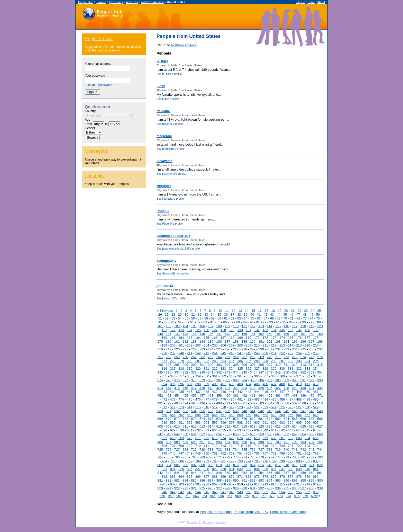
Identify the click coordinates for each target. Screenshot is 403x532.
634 (215, 430)
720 (282, 446)
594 (206, 423)
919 (316, 484)
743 (312, 450)
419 (211, 388)
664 (303, 434)
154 (278, 334)
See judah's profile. (168, 99)
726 (168, 450)
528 (307, 407)
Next (314, 496)
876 (282, 477)
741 (295, 450)
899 (312, 480)
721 (291, 446)
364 (240, 376)
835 (265, 469)
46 (292, 314)
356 (173, 376)
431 (312, 388)
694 (227, 442)
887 (211, 480)
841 (316, 469)
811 (227, 465)
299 (185, 365)
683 (299, 438)
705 (320, 442)
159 (320, 334)
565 (291, 415)
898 (303, 480)
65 (252, 318)
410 (299, 384)
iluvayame (164, 161)
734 (236, 450)
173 (274, 338)
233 (286, 349)
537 (219, 411)
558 (232, 415)
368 (274, 376)
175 (291, 338)
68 (272, 318)
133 (265, 330)
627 (320, 426)
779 (286, 457)
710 (198, 446)
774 (244, 457)
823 (164, 469)
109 (227, 326)
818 (286, 465)
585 (295, 419)
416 (185, 388)
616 (227, 426)
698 (261, 442)
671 (198, 438)
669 (181, 438)
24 (313, 311)
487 (291, 399)
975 (297, 496)
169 (240, 338)
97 (297, 322)
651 (194, 434)
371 (299, 376)
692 (211, 442)
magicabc (164, 136)
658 (253, 434)
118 (303, 326)
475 (190, 399)
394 (164, 384)
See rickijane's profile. (170, 124)
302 (211, 365)
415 (177, 388)
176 (299, 338)
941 (173, 492)
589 (164, 423)
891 (244, 480)
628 (164, 430)
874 (265, 477)
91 (258, 322)
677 (248, 438)
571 (177, 419)
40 (252, 314)
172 (265, 338)
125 (198, 330)
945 (206, 492)
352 (303, 372)
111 (244, 326)
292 (291, 361)
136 (291, 330)
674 (223, 438)
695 (236, 442)
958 (316, 492)
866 (198, 477)
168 (232, 338)
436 (190, 392)
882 (168, 480)
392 (312, 380)
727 (177, 450)
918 (307, 484)
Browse (101, 2)
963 (196, 496)
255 (307, 353)
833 (248, 469)
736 (253, 450)
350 (286, 372)
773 (236, 457)
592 (190, 423)
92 (264, 322)
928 (227, 488)
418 (202, 388)
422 (236, 388)
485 (274, 399)
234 (295, 349)
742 (303, 450)
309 (269, 365)
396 (181, 384)
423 (244, 388)
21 (293, 311)
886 (202, 480)
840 (307, 469)
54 (180, 318)
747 (181, 453)
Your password (95, 76)
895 (278, 480)
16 (260, 311)
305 (236, 365)
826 (190, 469)
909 (232, 484)
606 (307, 423)
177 (307, 338)
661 (278, 434)
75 (318, 318)
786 (181, 461)
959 (162, 496)
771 (219, 457)
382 (227, 380)
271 (278, 357)
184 (202, 342)
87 (232, 322)
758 (274, 453)
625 (303, 426)
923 (185, 488)
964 (204, 496)
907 (215, 484)
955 (291, 492)
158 (312, 334)
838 (291, 469)
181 (177, 342)
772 (227, 457)
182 (185, 342)
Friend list (95, 176)
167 (223, 338)
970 (255, 496)
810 (219, 465)
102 (168, 326)
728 (185, 450)
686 (160, 442)
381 (219, 380)
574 (202, 419)
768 (194, 457)
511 (164, 407)
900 (320, 480)
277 (164, 361)
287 (248, 361)
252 (282, 353)
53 (173, 318)
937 (303, 488)
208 (240, 345)
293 (299, 361)
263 (211, 357)
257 (160, 357)
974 (288, 496)
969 (246, 496)
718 (265, 446)
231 (269, 349)
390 (295, 380)
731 (211, 450)
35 (219, 314)
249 (257, 353)
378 (194, 380)
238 (164, 353)
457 (202, 396)
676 (240, 438)
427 (278, 388)
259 (177, 357)
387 (269, 380)
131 (248, 330)
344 (236, 372)
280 (190, 361)
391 (303, 380)
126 (206, 330)
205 (215, 345)
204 (206, 345)
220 (177, 349)
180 (168, 342)
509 (312, 403)
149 (236, 334)
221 (185, 349)
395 (173, 384)
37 (232, 314)
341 (211, 372)
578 (236, 419)
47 (298, 314)
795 (257, 461)
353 (312, 372)
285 (232, 361)
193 (278, 342)
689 (185, 442)
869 (223, 477)
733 (227, 450)
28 (173, 314)
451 (316, 392)
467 (286, 396)
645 (307, 430)
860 (312, 473)
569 (160, 419)
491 (160, 403)
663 (295, 434)
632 (198, 430)
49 (312, 314)
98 (304, 322)
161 (173, 338)
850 (227, 473)
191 (261, 342)
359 (198, 376)
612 (194, 426)
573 (194, 419)
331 (291, 369)
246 (232, 353)
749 (198, 453)
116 (286, 326)
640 (265, 430)
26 (160, 314)
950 (248, 492)
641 (274, 430)
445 (265, 392)
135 (282, 330)
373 (316, 376)
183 (194, 342)
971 (263, 496)
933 (269, 488)
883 (177, 480)
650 (185, 434)
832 (240, 469)
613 (202, 426)
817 (278, 465)
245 (223, 353)
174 (282, 338)
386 (261, 380)
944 (198, 492)
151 (253, 334)
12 (233, 311)
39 (246, 314)
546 (295, 411)
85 (218, 322)
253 (291, 353)
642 (282, 430)
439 (215, 392)
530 (160, 411)
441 (232, 392)
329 (274, 369)
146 (211, 334)
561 (257, 415)
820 (303, 465)
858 (295, 473)
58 (206, 318)
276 (320, 357)
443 (248, 392)
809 (211, 465)
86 (225, 322)
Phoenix (163, 211)
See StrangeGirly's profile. (173, 273)
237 (320, 349)
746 (173, 453)
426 (269, 388)
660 (269, 434)
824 (173, 469)
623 (286, 426)
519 (232, 407)
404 (248, 384)
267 (244, 357)
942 (181, 492)
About (321, 2)
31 (193, 314)
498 (219, 403)
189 (244, 342)
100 (318, 322)
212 (274, 345)
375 (168, 380)
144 (194, 334)
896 (286, 480)
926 (211, 488)
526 (291, 407)
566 (299, 415)
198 (320, 342)
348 (269, 372)
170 (248, 338)
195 (295, 342)
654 (219, 434)
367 (265, 376)
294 (307, 361)
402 (232, 384)
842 (160, 473)
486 (282, 399)
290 (274, 361)
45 (285, 314)
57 (199, 318)
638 (248, 430)
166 (215, 338)
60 (219, 318)
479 (223, 399)
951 (257, 492)
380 (211, 380)
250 (265, 353)
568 (316, 415)
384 (244, 380)
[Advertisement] (114, 290)
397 (190, 384)
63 (239, 318)
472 (164, 399)
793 (240, 461)
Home (311, 2)
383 (236, 380)
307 (253, 365)
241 (190, 353)
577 (227, 419)
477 (206, 399)
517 (215, 407)
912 (257, 484)
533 (185, 411)
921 (168, 488)
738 (269, 450)
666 (320, 434)
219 (168, 349)
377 (185, 380)
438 (206, 392)
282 (206, 361)
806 (185, 465)
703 (303, 442)
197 (312, 342)
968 (238, 496)
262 (202, 357)
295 (316, 361)
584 (286, 419)
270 (269, 357)
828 (206, 469)
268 (253, 357)
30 (186, 314)
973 (280, 496)
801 (307, 461)
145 (202, 334)
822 (320, 465)
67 (265, 318)
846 (194, 473)
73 (305, 318)
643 (291, 430)
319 (190, 369)
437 (198, 392)
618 (244, 426)
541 (253, 411)
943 (190, 492)
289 (265, 361)
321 (206, 369)
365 (248, 376)
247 (240, 353)
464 (261, 396)
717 (257, 446)
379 (202, 380)
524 (274, 407)
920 (160, 488)
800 (299, 461)
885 (194, 480)
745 (164, 453)
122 (173, 330)
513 (181, 407)
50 (318, 314)
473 (173, 399)
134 (274, 330)
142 (177, 334)
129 (232, 330)
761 (299, 453)
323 (223, 369)
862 (164, 477)
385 (253, 380)
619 (253, 426)
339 (194, 372)
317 (173, 369)
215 (299, 345)
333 (307, 369)
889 (227, 480)
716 (248, 446)
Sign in (301, 2)
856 (278, 473)
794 (248, 461)
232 (278, 349)
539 (236, 411)
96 (291, 322)
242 (198, 353)
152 (261, 334)
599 (248, 423)
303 (219, 365)
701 (286, 442)
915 (282, 484)
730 (202, 450)
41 (259, 314)
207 (232, 345)
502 (253, 403)
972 (272, 496)
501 (244, 403)
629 (173, 430)
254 (299, 353)
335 (160, 372)
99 (310, 322)
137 (299, 330)
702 (295, 442)
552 (181, 415)
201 (181, 345)
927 (219, 488)
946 (215, 492)
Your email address (98, 64)
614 (211, 426)
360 (206, 376)
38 (239, 314)
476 (198, 399)
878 (299, 477)
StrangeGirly (166, 261)
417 (194, 388)
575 (211, 419)
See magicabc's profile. (171, 149)
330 (282, 369)
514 (190, 407)
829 (215, 469)
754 (240, 453)
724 (316, 446)
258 (168, 357)
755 (248, 453)
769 (202, 457)
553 (190, 415)
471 (320, 396)
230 (261, 349)
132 (257, 330)
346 (253, 372)
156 (295, 334)
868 (215, 477)
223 (202, 349)
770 (211, 457)
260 (185, 357)
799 (291, 461)
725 (160, 450)
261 (194, 357)
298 (177, 365)
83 (205, 322)
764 (160, 457)
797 (274, 461)
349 (278, 372)
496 (202, 403)
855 (269, 473)
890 (236, 480)
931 (253, 488)
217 (316, 345)
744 (320, 450)
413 (160, 388)
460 (227, 396)
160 (164, 338)
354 (320, 372)
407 (274, 384)
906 (206, 484)
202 (190, 345)
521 (248, 407)
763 (316, 453)
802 (316, 461)
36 (226, 314)
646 (316, 430)
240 (181, 353)
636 (232, 430)
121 (164, 330)
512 (173, 407)
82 (199, 322)
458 (211, 396)
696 (244, 442)
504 (269, 403)
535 (202, 411)
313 (303, 365)
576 (219, 419)
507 (295, 403)
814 (253, 465)
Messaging (96, 151)
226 (227, 349)
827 (198, 469)
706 (164, 446)
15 (253, 311)
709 (190, 446)
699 (269, 442)
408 (282, 384)
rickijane (163, 111)
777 (269, 457)
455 (185, 396)
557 (223, 415)
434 (173, 392)
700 (278, 442)
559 (240, 415)
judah (161, 86)
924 (194, 488)
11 (227, 311)
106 (202, 326)
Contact (221, 522)
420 (219, 388)
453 (168, 396)
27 (167, 314)
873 (257, 477)
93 (271, 322)
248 (248, 353)
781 (303, 457)
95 (284, 322)
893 (261, 480)
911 (248, 484)
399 (206, 384)
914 (274, 484)
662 (286, 434)
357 (181, 376)
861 (320, 473)
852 (244, 473)
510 (320, 403)
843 (168, 473)
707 (173, 446)
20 (286, 311)
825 (181, 469)
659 (261, 434)
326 (248, 369)
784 (164, 461)
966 (221, 496)
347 (261, 372)
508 (303, 403)
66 (259, 318)
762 (307, 453)
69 (279, 318)
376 (177, 380)
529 (316, 407)
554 (198, 415)
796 (265, 461)
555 (206, 415)
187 (227, 342)
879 (307, 477)
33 (206, 314)
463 (253, 396)
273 (295, 357)
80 (186, 322)
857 (286, 473)
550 (164, 415)
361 (215, 376)
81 (192, 322)
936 (295, 488)
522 (257, 407)
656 (236, 434)
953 (274, 492)
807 (194, 465)
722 (299, 446)
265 (227, 357)
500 (236, 403)
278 (173, 361)
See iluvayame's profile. (171, 174)
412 (316, 384)
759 (282, 453)
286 (240, 361)
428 (286, 388)
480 (232, 399)
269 (261, 357)
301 (202, 365)
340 (202, 372)
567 (307, 415)
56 (193, 318)
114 (269, 326)
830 (223, 469)
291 (282, 361)
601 (265, 423)
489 (307, 399)
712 (215, 446)
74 (312, 318)
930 (244, 488)
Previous (167, 311)
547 (303, 411)
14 (247, 311)
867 (206, 477)
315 (320, 365)
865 (190, 477)
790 (215, 461)
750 (206, 453)
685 (316, 438)
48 (305, 314)
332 (299, 369)
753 (232, 453)
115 (278, 326)
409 (291, 384)
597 (232, 423)
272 (286, 357)
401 (223, 384)
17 (267, 311)
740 (286, 450)
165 (206, 338)
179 (160, 342)
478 (215, 399)
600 (257, 423)
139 (316, 330)
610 (177, 426)
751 (215, 453)
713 (223, 446)
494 (185, 403)
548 (312, 411)
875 (274, 477)
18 (273, 311)
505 (278, 403)
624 (295, 426)
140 (160, 334)
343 (227, 372)
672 (206, 438)
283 (215, 361)
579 (244, 419)
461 (236, 396)
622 (278, 426)
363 (232, 376)
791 (223, 461)
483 (257, 399)
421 (227, 388)
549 (320, 411)
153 (269, 334)
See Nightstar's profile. (171, 199)
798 (282, 461)
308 (261, 365)
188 (236, 342)
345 (244, 372)
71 (292, 318)
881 (160, 480)
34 (213, 314)
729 (194, 450)
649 (177, 434)
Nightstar (164, 186)
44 (279, 314)
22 (299, 311)
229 (253, 349)
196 (303, 342)
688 (177, 442)
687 (168, 442)
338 (185, 372)
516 (206, 407)
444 (257, 392)
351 (295, 372)
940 (164, 492)
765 (168, 457)
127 (215, 330)
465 (269, 396)
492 (168, 403)
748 (190, 453)
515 (198, 407)
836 (274, 469)
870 (232, 477)
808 (202, 465)
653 (211, 434)
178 (316, 338)
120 (320, 326)
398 (198, 384)
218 (160, 349)
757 (265, 453)
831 (232, 469)
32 (199, 314)
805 (177, 465)
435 (181, 392)
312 (295, 365)
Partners (208, 522)
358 (190, 376)
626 (312, 426)
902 (173, 484)
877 (291, 477)
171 (257, 338)
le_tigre (162, 61)
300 (194, 365)
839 (299, 469)
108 (219, 326)
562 (265, 415)
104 (185, 326)
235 (303, 349)
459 (219, 396)
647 (160, 434)
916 (291, 484)
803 (160, 465)
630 (181, 430)
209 (248, 345)
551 (173, 415)
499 (227, 403)
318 (181, 369)
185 (211, 342)
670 (190, 438)
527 (299, 407)
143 (185, 334)
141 (168, 334)
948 (232, 492)
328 (265, 369)
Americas (132, 2)
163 (190, 338)
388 (278, 380)
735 (244, 450)
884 (185, 480)
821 (312, 465)
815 (261, 465)
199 (164, 345)
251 (274, 353)
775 (253, 457)
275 (312, 357)
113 (261, 326)
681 (282, 438)
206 (223, 345)
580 (253, 419)
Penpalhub (194, 522)
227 (236, 349)
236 (312, 349)
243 (206, 353)
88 (238, 322)
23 (306, 311)
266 (236, 357)
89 (245, 322)
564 (282, 415)
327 (257, 369)
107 (211, 326)
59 (213, 318)
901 (164, 484)
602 (274, 423)
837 (282, 469)
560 (248, 415)
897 (295, 480)
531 (168, 411)
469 (303, 396)
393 (320, 380)
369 (282, 376)
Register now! (99, 39)
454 (177, 396)
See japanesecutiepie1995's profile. (178, 249)
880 (316, 477)
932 (261, 488)
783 (320, 457)
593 (198, 423)
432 (320, 388)
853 (253, 473)
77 (166, 322)
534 (194, 411)
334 (316, 369)
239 (173, 353)
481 (240, 399)
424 (253, 388)
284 (223, 361)
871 (240, 477)
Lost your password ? (99, 85)
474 (181, 399)
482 (248, 399)
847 (202, 473)
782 (312, 457)
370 (291, 376)
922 (177, 488)
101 (160, 326)
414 (168, 388)
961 (179, 496)
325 (240, 369)
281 (198, 361)
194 (286, 342)
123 (181, 330)
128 (223, 330)
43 (272, 314)
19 (280, 311)
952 (265, 492)
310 (278, 365)
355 (164, 376)
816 (269, 465)
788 (198, 461)
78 (172, 322)
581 (261, 419)
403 (240, 384)
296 (160, 365)
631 (190, 430)
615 (219, 426)
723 (307, 446)
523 (265, 407)
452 (160, 396)
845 (185, 473)
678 (257, 438)
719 (274, 446)
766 (177, 457)
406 (265, 384)
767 (185, 457)
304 (227, 365)
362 (223, 376)
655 (227, 434)
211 (265, 345)
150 (244, 334)
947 (223, 492)
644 (299, 430)
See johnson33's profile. (171, 298)
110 (236, 326)
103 (177, 326)
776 (261, 457)
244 (215, 353)
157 (303, 334)
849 (219, 473)
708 (181, 446)
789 (206, 461)
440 (223, 392)
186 (219, 342)
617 (236, 426)
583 (278, 419)
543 (269, 411)
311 (286, 365)
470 (312, 396)
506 (286, 403)
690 (194, 442)
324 (232, 369)
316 (164, 369)
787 (190, 461)
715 (240, 446)
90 (251, 322)
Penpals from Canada (216, 512)
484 (265, 399)
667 (164, 438)
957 (307, 492)
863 (173, 477)
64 (246, 318)
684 (307, 438)
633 (206, 430)
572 (185, 419)
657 (244, 434)
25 (319, 311)
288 (257, 361)
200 (173, 345)
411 (307, 384)
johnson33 (165, 286)
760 (291, 453)
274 (303, 357)
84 (212, 322)
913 (265, 484)
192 (269, 342)
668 (173, 438)
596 (223, 423)
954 (282, 492)
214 (291, 345)
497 (211, 403)
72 (298, 318)
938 (312, 488)
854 (261, 473)
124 (190, 330)
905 (198, 484)
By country (116, 2)
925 (202, 488)
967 (230, 496)
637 (240, 430)
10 (220, 311)
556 (215, 415)
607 (316, 423)
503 (261, 403)
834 (257, 469)
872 (248, 477)
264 (219, 357)
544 (278, 411)
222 (194, 349)
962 (187, 496)
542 (261, 411)
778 (278, 457)
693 (219, 442)
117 (295, 326)
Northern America (153, 2)
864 (181, 477)
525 (282, 407)
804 (168, 465)
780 (295, 457)
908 (223, 484)
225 (219, 349)
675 (232, 438)
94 (278, 322)
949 (240, 492)
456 (194, 396)
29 (180, 314)
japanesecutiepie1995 (173, 236)
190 (253, 342)
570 (168, 419)
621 (269, 426)
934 (278, 488)
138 (307, 330)
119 (312, 326)
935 (286, 488)
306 (244, 365)
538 (227, 411)
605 (299, 423)
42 (265, 314)
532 (177, 411)
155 (286, 334)
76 (159, 322)
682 (291, 438)
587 (312, 419)
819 (295, 465)
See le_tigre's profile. (170, 74)
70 (285, 318)
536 (211, 411)
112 (253, 326)
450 (307, 392)
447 (282, 392)
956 (299, 492)
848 (211, 473)
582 (269, 419)
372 (307, 376)
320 (198, 369)
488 (299, 399)
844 (177, 473)
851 (236, 473)
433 (164, 392)
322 (215, 369)
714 (232, 446)
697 (253, 442)
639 (257, 430)
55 (186, 318)
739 (278, 450)
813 (244, 465)
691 (202, 442)
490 (316, 399)
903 (181, 484)
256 (316, 353)
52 (167, 318)
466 (278, 396)
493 (177, 403)
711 (206, 446)
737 (261, 450)
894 (269, 480)
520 (240, 407)
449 (299, 392)
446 (274, 392)
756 (257, 453)
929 (236, 488)
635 (223, 430)
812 (236, 465)
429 (295, 388)
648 (168, 434)
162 (181, 338)
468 (295, 396)
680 (274, 438)
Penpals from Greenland (288, 512)
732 (219, 450)
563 (274, 415)
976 (305, 496)
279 (181, 361)
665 (312, 434)
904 (190, 484)
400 (215, 384)
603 (282, 423)
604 (291, 423)
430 (303, 388)
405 (257, 384)
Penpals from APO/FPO (251, 512)
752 (223, 453)
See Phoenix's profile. (170, 224)
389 (286, 380)
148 (227, 334)
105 (194, 326)
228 (244, 349)
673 (215, 438)
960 (171, 496)
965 (213, 496)
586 (303, 419)
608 (160, 426)
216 (307, 345)
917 (299, 484)
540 (244, 411)
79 (179, 322)
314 (312, 365)
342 (219, 372)
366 (257, 376)
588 (320, 419)
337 (177, 372)
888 (219, 480)
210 (257, 345)
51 (160, 318)
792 (232, 461)
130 (240, 330)
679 (265, 438)
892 (253, 480)
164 (198, 338)
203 (198, 345)
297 (168, 365)
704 (312, 442)
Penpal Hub (103, 12)
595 (215, 423)
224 (211, 349)
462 (244, 396)
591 (181, 423)
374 (160, 380)
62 (232, 318)
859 (303, 473)
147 (219, 334)
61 (226, 318)
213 (282, 345)
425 (261, 388)
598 (240, 423)
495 (194, 403)
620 (261, 426)
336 (168, 372)
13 (240, 311)
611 (185, 426)
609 (168, 426)
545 (286, 411)
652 (202, 434)
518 (223, 407)
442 (240, 392)
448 (291, 392)
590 (173, 423)
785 (173, 461)
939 (320, 488)
